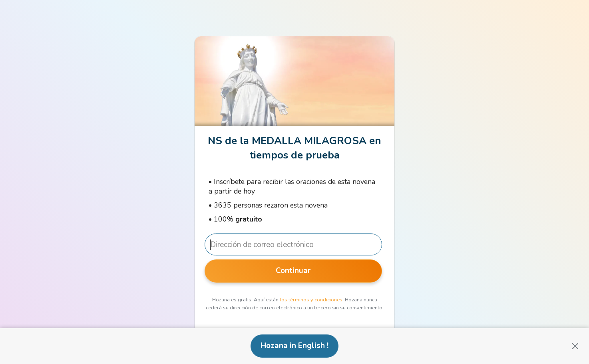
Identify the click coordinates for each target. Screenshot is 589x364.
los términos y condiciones (311, 300)
